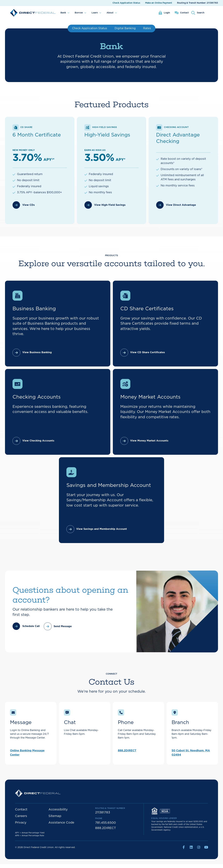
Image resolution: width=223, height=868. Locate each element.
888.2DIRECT (127, 751)
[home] (33, 13)
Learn (95, 13)
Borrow (79, 13)
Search (201, 13)
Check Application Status (126, 3)
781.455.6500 (105, 823)
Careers (21, 816)
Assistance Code (61, 823)
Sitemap (55, 816)
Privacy (21, 823)
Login (167, 13)
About (110, 13)
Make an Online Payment (159, 3)
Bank (63, 13)
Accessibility (58, 810)
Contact (21, 810)
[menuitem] (65, 13)
